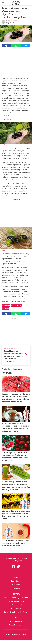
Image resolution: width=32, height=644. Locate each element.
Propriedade (16, 608)
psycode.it (16, 588)
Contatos (16, 585)
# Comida (6, 305)
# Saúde (5, 308)
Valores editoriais (16, 605)
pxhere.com (5, 145)
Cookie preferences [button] (16, 625)
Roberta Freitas (13, 21)
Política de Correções (16, 601)
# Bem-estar (16, 305)
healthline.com (8, 119)
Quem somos (16, 581)
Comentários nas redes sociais (16, 612)
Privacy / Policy (16, 621)
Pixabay (4, 250)
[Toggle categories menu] (3, 3)
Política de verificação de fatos (16, 598)
